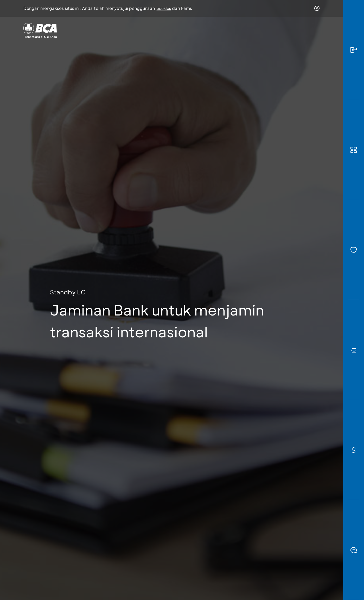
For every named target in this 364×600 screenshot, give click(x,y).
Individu (138, 30)
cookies (164, 8)
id (306, 30)
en (315, 30)
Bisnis (168, 30)
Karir (239, 30)
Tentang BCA (204, 30)
